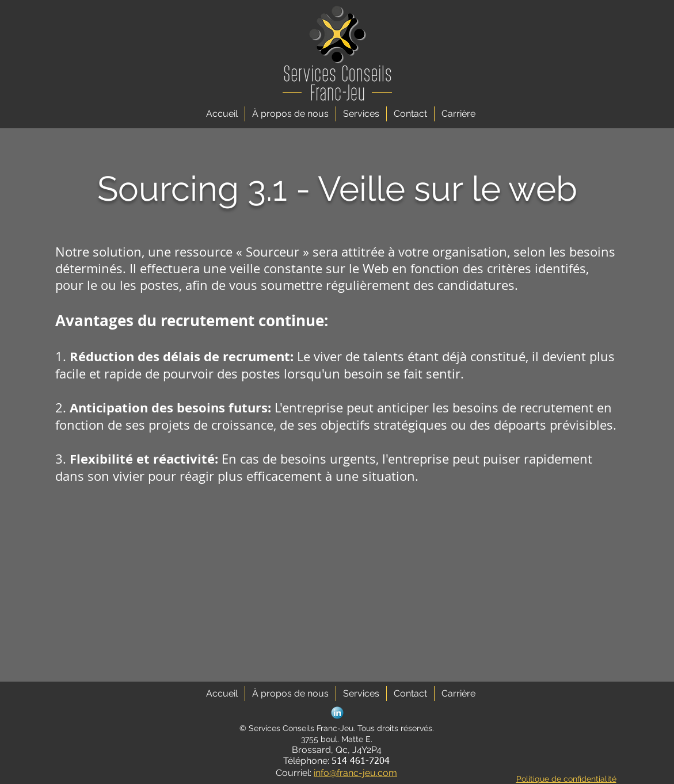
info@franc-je (342, 773)
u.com (384, 773)
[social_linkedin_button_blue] (337, 713)
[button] (361, 114)
